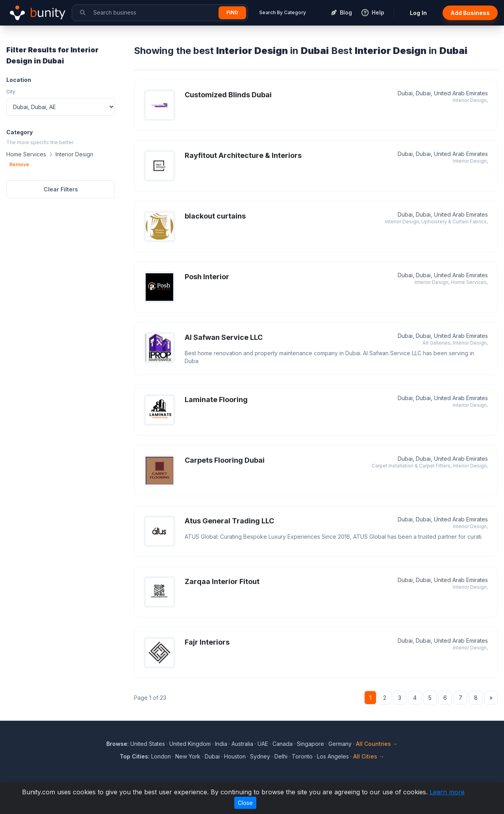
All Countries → (377, 744)
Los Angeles (333, 756)
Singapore (310, 744)
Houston (235, 756)
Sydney (260, 756)
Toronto (302, 756)
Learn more (447, 792)
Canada (283, 744)
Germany (340, 744)
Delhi (281, 756)
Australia (242, 744)
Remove (19, 164)
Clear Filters (61, 189)
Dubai (212, 756)
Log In (418, 13)
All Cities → (369, 756)
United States (148, 744)
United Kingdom (190, 744)
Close (245, 803)
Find (232, 12)
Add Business (470, 13)
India (221, 744)
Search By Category (283, 12)
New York (188, 756)
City (11, 92)
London (161, 756)
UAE (263, 744)
